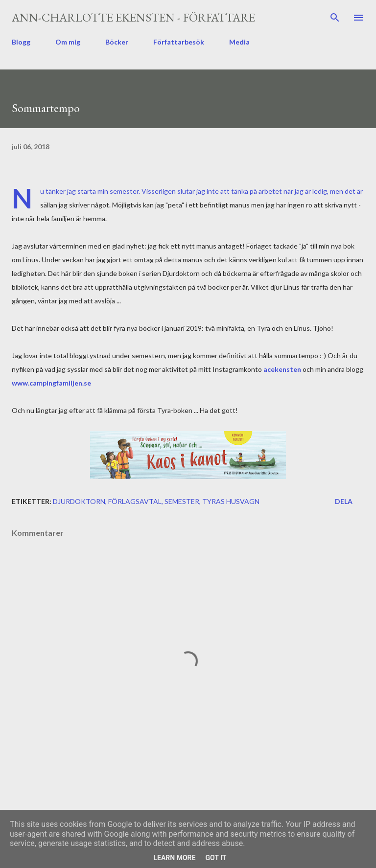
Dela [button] (344, 501)
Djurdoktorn (79, 501)
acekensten (283, 369)
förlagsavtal (135, 501)
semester (182, 501)
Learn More (174, 858)
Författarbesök (179, 42)
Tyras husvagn (231, 501)
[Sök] (335, 18)
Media (239, 42)
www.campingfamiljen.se (51, 383)
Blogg (21, 42)
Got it (216, 858)
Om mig (68, 42)
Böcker (117, 42)
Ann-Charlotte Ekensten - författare (133, 17)
